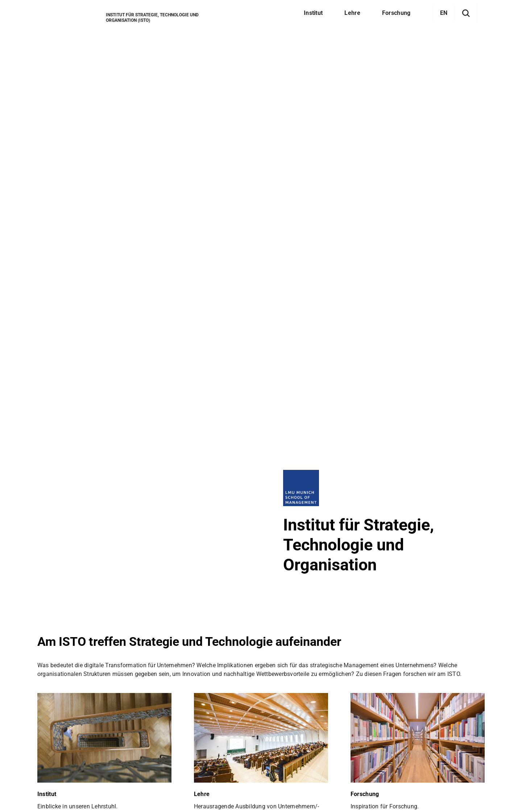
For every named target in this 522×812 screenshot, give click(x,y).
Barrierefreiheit (179, 793)
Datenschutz (88, 793)
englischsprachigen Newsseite (149, 396)
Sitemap (48, 793)
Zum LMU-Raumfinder (76, 754)
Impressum (132, 793)
